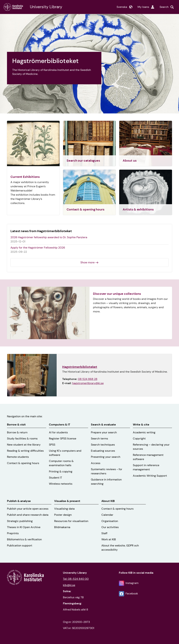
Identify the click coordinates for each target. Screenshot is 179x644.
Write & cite (141, 425)
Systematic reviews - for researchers (107, 471)
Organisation (110, 521)
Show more (87, 262)
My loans (143, 7)
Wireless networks (61, 484)
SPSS (52, 445)
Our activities (110, 527)
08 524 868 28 (88, 379)
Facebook (132, 593)
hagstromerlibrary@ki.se (88, 383)
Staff (104, 533)
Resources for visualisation (71, 521)
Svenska (122, 7)
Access (96, 463)
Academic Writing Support (150, 476)
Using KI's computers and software (65, 453)
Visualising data (64, 509)
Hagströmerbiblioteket (80, 367)
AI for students (58, 432)
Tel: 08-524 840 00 (76, 579)
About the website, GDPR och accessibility (120, 548)
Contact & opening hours (23, 463)
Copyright (139, 438)
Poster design (63, 515)
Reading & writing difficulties (25, 451)
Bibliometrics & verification (24, 539)
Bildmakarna (62, 527)
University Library (46, 7)
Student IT (56, 478)
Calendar (107, 515)
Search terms (99, 438)
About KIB (108, 501)
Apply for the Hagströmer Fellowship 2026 (38, 248)
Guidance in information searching (106, 482)
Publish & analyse (19, 501)
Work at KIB (109, 539)
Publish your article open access (28, 509)
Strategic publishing (20, 521)
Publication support (20, 545)
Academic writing (144, 432)
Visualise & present (67, 501)
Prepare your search (104, 432)
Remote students (18, 457)
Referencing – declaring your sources (151, 447)
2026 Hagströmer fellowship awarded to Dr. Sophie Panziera (49, 237)
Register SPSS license (63, 438)
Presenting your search (106, 457)
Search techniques (103, 445)
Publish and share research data (28, 515)
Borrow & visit (16, 425)
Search (164, 7)
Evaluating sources (103, 451)
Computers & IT (60, 425)
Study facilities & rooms (22, 438)
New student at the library (24, 445)
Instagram (132, 583)
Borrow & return (17, 432)
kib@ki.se (69, 585)
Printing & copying (61, 471)
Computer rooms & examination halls (61, 463)
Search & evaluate (103, 425)
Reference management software (148, 457)
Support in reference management (146, 467)
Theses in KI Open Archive (24, 527)
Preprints (13, 533)
